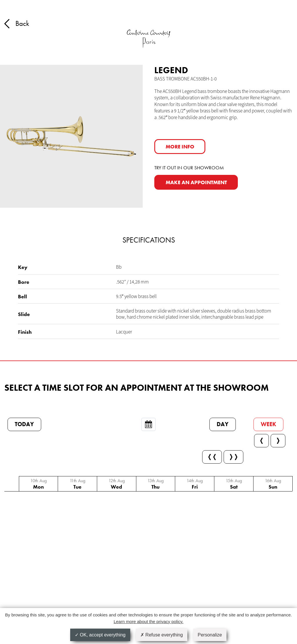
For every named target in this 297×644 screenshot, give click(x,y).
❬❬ (212, 457)
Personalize (210, 635)
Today (24, 424)
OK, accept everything (100, 635)
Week (268, 424)
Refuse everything (162, 635)
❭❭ (233, 457)
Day (223, 424)
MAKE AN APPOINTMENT (196, 182)
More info (180, 147)
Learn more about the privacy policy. (149, 621)
